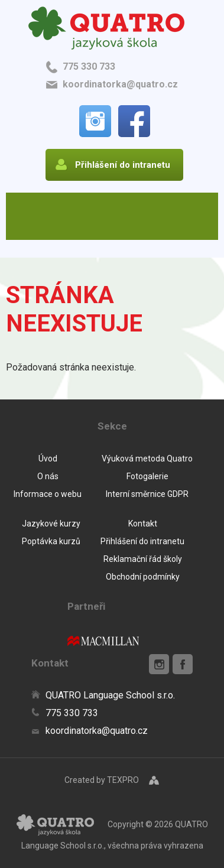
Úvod (48, 459)
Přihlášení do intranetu (142, 541)
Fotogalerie (147, 476)
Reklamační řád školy (143, 559)
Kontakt (143, 524)
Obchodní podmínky (143, 577)
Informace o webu (48, 494)
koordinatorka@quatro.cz (120, 84)
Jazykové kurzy (51, 524)
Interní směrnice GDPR (147, 494)
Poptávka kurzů (51, 541)
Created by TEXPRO (102, 780)
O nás (48, 476)
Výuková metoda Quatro (147, 459)
